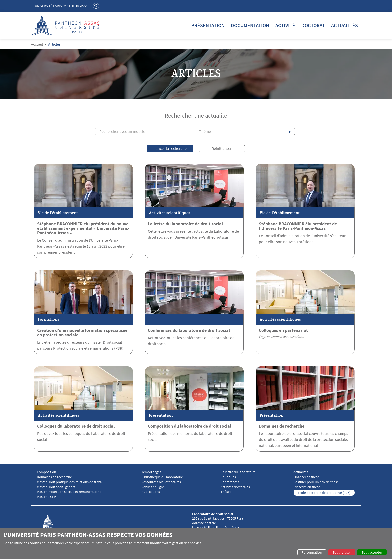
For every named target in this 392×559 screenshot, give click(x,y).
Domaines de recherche (282, 426)
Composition (47, 472)
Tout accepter (372, 552)
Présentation (208, 25)
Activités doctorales (235, 487)
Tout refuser (342, 552)
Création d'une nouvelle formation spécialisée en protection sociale (82, 332)
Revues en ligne (153, 487)
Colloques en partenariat (283, 330)
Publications (151, 492)
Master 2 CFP (46, 497)
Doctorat (313, 25)
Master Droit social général (57, 487)
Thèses (226, 492)
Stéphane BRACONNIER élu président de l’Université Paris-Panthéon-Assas (298, 226)
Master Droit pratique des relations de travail (70, 482)
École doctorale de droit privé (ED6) (324, 492)
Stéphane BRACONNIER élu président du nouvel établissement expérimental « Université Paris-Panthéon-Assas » (83, 228)
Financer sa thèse (306, 477)
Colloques (228, 477)
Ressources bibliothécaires (161, 482)
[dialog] (196, 543)
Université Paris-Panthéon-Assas (62, 6)
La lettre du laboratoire (238, 472)
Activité (285, 25)
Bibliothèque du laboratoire (162, 477)
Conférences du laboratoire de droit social (189, 330)
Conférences (230, 482)
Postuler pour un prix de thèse (316, 482)
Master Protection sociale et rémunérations (69, 492)
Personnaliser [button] (312, 552)
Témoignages (151, 472)
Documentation (250, 25)
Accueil (37, 44)
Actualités (345, 25)
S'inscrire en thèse (307, 487)
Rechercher (97, 6)
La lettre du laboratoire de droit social (185, 224)
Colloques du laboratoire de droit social (76, 426)
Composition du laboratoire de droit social (190, 426)
